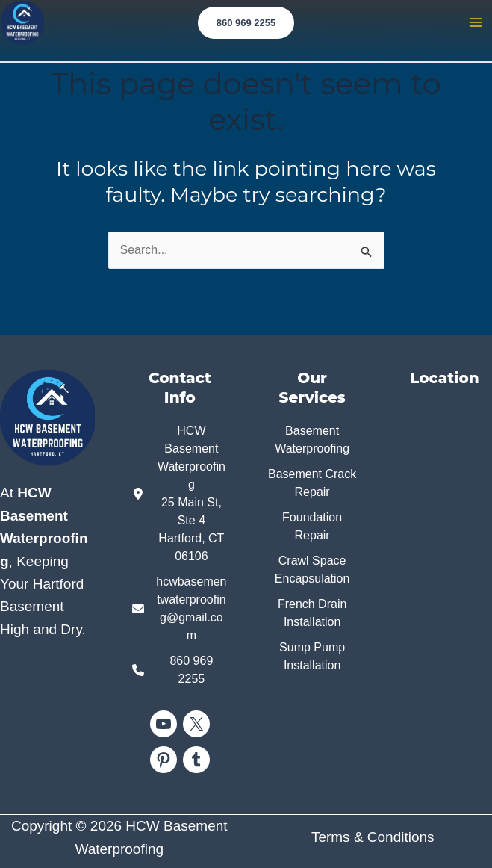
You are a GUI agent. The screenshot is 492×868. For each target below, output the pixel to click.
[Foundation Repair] (312, 527)
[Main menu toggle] (476, 22)
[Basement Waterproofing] (312, 440)
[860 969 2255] (180, 670)
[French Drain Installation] (312, 613)
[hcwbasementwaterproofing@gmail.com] (180, 609)
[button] (246, 23)
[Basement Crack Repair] (312, 483)
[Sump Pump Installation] (312, 657)
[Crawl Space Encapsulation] (312, 570)
